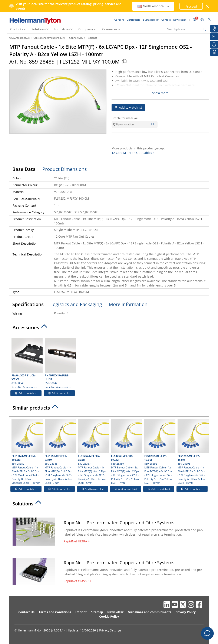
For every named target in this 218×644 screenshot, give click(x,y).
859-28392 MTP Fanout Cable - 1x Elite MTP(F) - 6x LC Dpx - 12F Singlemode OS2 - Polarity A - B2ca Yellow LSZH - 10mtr (159, 452)
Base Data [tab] (24, 169)
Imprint (81, 612)
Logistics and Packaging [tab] (76, 304)
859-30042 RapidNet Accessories (60, 363)
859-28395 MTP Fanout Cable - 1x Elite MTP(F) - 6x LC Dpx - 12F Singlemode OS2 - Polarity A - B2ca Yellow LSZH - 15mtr (193, 452)
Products (16, 29)
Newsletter (115, 612)
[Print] (214, 44)
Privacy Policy (186, 612)
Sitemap (97, 612)
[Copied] (124, 62)
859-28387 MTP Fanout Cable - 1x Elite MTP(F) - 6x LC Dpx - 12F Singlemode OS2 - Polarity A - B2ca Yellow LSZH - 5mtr (93, 452)
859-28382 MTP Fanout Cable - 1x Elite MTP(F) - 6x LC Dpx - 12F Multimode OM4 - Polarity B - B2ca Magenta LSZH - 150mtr (27, 452)
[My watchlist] (214, 52)
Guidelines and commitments (149, 612)
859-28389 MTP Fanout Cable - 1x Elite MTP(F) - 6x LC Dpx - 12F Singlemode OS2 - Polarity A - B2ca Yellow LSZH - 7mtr (126, 452)
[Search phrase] (187, 29)
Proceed (191, 6)
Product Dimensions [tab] (65, 169)
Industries (62, 29)
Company (86, 29)
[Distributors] (214, 29)
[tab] (109, 329)
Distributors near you (125, 118)
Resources (109, 29)
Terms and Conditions (55, 612)
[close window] (207, 6)
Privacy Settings (110, 630)
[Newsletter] (214, 37)
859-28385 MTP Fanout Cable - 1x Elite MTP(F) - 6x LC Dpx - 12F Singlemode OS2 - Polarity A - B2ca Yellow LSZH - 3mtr (60, 452)
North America (154, 6)
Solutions (39, 29)
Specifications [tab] (28, 304)
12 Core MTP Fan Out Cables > (133, 153)
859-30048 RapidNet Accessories (27, 363)
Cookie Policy (109, 616)
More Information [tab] (128, 304)
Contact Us (26, 612)
